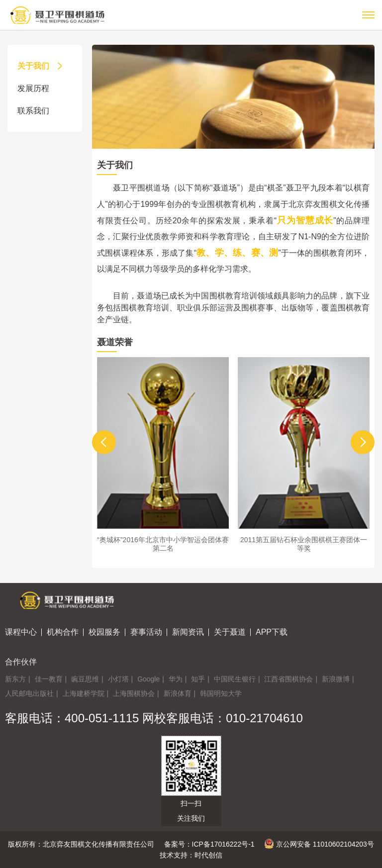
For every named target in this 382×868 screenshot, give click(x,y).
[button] (104, 442)
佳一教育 (49, 679)
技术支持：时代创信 (191, 855)
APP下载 (272, 632)
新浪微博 (336, 679)
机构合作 (63, 632)
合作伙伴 (21, 662)
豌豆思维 (85, 679)
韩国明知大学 (221, 693)
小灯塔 (118, 679)
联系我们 (41, 111)
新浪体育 (178, 693)
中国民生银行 (235, 679)
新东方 (15, 679)
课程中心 (21, 632)
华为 (176, 679)
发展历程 (41, 88)
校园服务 (104, 632)
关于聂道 (230, 632)
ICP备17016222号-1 (223, 844)
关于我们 (41, 66)
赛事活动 (146, 632)
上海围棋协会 (134, 693)
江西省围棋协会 (288, 679)
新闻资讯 (188, 632)
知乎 (198, 679)
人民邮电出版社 (29, 693)
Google (148, 679)
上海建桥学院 (84, 693)
